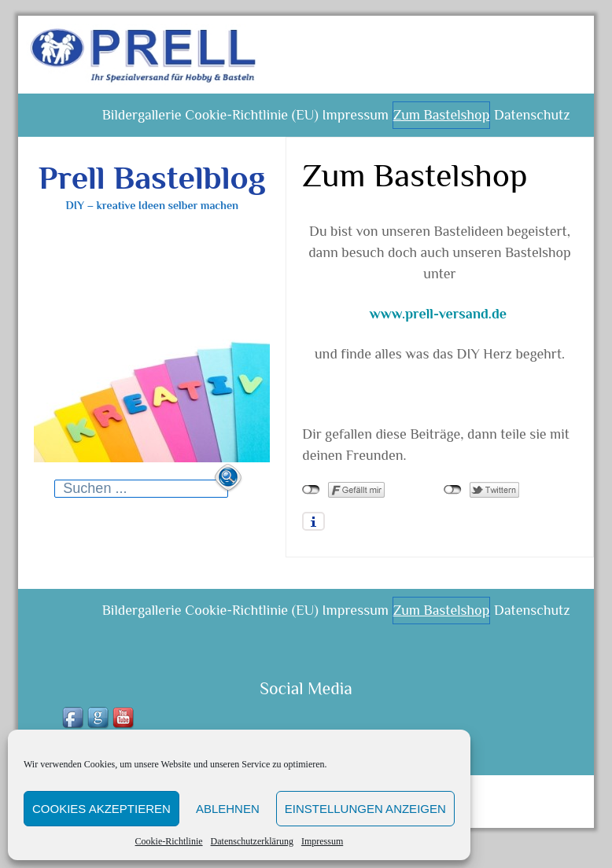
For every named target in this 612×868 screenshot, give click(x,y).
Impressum (322, 841)
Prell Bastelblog (152, 189)
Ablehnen (228, 809)
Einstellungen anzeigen (365, 809)
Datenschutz (528, 121)
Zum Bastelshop (430, 121)
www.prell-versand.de (438, 325)
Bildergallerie (107, 121)
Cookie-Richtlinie (169, 841)
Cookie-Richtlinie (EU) (225, 121)
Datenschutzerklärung (252, 841)
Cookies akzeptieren (101, 809)
